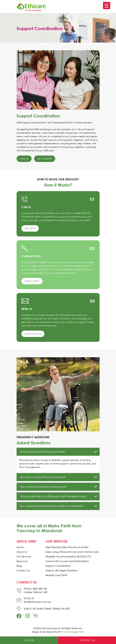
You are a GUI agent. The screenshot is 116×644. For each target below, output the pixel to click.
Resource (22, 561)
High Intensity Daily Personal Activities (67, 547)
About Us (22, 552)
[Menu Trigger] (107, 6)
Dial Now (30, 228)
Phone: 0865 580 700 (35, 589)
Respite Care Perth (56, 575)
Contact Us (23, 571)
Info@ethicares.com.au (37, 602)
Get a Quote (45, 159)
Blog (19, 566)
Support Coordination (58, 566)
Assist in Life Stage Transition (61, 571)
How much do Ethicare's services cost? (43, 487)
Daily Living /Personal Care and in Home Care (72, 552)
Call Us (24, 159)
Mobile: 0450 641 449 (36, 592)
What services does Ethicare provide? (43, 452)
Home (20, 547)
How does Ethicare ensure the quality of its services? (51, 506)
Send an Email (33, 334)
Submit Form (32, 281)
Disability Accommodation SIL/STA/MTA (68, 557)
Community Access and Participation (67, 561)
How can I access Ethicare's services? (43, 477)
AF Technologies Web (72, 632)
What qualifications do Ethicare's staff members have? (53, 496)
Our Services (24, 557)
